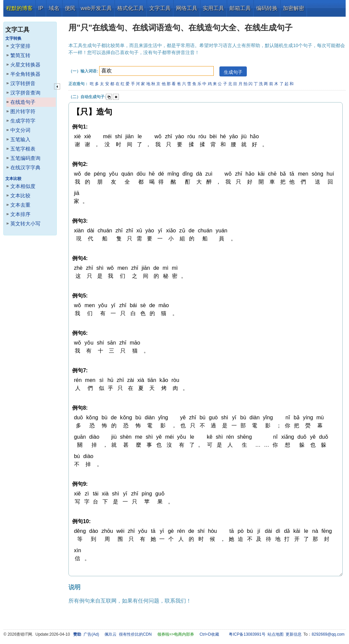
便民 (70, 8)
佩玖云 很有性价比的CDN (128, 634)
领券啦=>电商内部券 (176, 634)
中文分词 (20, 130)
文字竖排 (20, 46)
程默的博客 (19, 8)
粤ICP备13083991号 (247, 634)
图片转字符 (23, 111)
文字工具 (160, 8)
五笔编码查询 (25, 158)
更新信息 (294, 634)
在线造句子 (23, 102)
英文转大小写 (25, 224)
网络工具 (187, 8)
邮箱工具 (240, 8)
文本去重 (20, 205)
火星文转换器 (25, 65)
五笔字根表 (23, 149)
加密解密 (294, 8)
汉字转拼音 (23, 83)
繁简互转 (20, 55)
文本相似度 (23, 186)
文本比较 (20, 195)
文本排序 (20, 214)
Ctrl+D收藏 (209, 634)
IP (41, 8)
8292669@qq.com (328, 634)
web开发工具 (96, 8)
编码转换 (267, 8)
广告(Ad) (91, 634)
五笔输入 (20, 139)
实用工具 (213, 8)
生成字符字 (23, 121)
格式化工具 (131, 8)
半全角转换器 (25, 74)
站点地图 (276, 634)
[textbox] (157, 71)
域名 (54, 8)
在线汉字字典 (25, 167)
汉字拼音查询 (25, 93)
